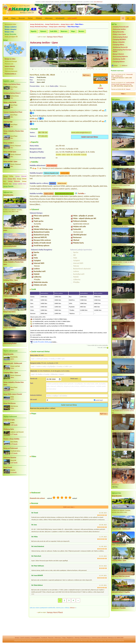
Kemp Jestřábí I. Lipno (10, 162)
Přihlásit (39, 18)
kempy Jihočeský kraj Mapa (39, 27)
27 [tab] (65, 72)
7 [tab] (51, 69)
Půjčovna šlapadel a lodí (51, 173)
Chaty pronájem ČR (11, 37)
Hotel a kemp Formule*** (120, 545)
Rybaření (53, 183)
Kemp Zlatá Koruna (10, 403)
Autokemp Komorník (120, 47)
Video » (123, 94)
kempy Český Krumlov (52, 24)
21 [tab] (93, 69)
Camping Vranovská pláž (121, 27)
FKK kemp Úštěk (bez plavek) (121, 576)
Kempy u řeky (9, 32)
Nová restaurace (52, 166)
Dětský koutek (62, 183)
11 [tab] (63, 69)
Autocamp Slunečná (10, 458)
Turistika (81, 194)
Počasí (30, 18)
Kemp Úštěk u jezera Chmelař (13, 394)
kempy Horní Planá (55, 37)
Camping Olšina (119, 45)
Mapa (13, 18)
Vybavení (43, 31)
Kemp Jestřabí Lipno (10, 152)
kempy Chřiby (8, 176)
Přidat (116, 66)
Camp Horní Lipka (9, 420)
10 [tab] (60, 69)
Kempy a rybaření (11, 27)
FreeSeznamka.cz (10, 74)
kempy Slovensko (10, 34)
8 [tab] (54, 69)
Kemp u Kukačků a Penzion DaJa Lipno (14, 132)
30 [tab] (74, 72)
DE (128, 18)
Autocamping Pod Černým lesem (122, 51)
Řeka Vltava (79, 24)
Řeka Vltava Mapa (73, 27)
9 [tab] (57, 69)
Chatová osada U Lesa (10, 296)
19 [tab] (87, 69)
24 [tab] (102, 69)
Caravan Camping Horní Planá (13, 112)
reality (47, 641)
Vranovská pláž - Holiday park (13, 363)
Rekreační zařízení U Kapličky (121, 592)
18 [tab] (84, 69)
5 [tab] (45, 69)
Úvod (6, 18)
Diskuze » (73, 608)
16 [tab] (78, 69)
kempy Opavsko (8, 186)
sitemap (77, 638)
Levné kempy (9, 69)
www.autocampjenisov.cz (81, 133)
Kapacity (34, 31)
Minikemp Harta (9, 429)
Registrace (70, 638)
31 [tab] (77, 72)
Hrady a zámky (49, 194)
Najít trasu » (87, 75)
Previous (31, 59)
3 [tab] (39, 69)
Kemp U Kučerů (118, 54)
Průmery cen (9, 64)
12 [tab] (66, 69)
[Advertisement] (15, 488)
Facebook (44, 638)
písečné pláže (65, 173)
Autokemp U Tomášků (119, 608)
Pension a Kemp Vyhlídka (12, 439)
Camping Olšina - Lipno (11, 280)
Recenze (22, 18)
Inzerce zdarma (10, 66)
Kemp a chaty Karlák (10, 102)
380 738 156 (43, 133)
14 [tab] (72, 69)
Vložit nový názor (69, 507)
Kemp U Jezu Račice (10, 312)
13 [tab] (69, 69)
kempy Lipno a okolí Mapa (57, 27)
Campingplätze (35, 638)
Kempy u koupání (11, 29)
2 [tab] (36, 69)
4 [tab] (42, 69)
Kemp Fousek (8, 467)
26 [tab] (61, 72)
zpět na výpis (42, 37)
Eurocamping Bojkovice (120, 56)
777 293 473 (43, 136)
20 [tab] (90, 69)
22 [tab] (96, 69)
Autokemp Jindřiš (119, 59)
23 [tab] (99, 69)
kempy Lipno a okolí (67, 24)
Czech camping (25, 638)
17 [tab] (81, 69)
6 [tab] (48, 69)
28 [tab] (68, 72)
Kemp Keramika (8, 195)
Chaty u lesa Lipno (119, 34)
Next (107, 59)
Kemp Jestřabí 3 (9, 143)
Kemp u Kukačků (119, 42)
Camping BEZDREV (120, 39)
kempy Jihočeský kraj (37, 24)
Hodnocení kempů (11, 61)
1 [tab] (33, 69)
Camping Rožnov (119, 62)
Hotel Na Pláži (8, 122)
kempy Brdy (12, 179)
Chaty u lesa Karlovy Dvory (12, 84)
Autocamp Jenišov (119, 29)
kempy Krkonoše (14, 181)
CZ (123, 18)
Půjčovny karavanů (11, 71)
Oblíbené (125, 66)
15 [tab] (75, 69)
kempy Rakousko (120, 641)
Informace (49, 18)
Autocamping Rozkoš (10, 246)
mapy (89, 641)
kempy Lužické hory (19, 184)
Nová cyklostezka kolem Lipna (64, 194)
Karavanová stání (10, 24)
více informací (98, 2)
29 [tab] (71, 72)
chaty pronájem (100, 641)
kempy (17, 638)
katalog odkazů (80, 641)
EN (133, 18)
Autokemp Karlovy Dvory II (12, 93)
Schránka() (60, 18)
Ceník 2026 (53, 31)
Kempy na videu (10, 59)
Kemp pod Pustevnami (11, 448)
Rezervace (64, 31)
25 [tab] (105, 69)
